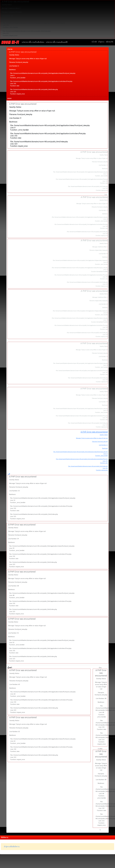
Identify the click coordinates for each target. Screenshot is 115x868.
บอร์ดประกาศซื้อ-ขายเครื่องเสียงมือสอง (33, 42)
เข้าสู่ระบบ (101, 42)
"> (9, 474)
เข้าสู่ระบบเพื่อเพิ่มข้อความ (12, 847)
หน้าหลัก (94, 42)
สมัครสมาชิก (110, 42)
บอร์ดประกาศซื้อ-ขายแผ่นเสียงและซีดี (57, 42)
